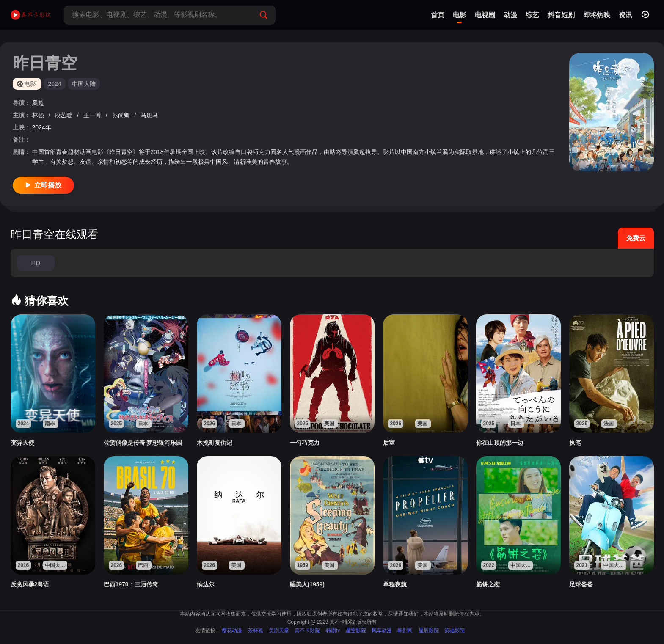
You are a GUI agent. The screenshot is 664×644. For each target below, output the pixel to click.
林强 (39, 115)
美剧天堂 (279, 630)
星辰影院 (429, 630)
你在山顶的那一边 (500, 443)
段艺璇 (64, 115)
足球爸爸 (581, 584)
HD (36, 263)
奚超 (38, 103)
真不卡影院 (307, 630)
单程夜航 (395, 584)
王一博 (93, 115)
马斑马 (149, 115)
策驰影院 (455, 630)
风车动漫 (382, 630)
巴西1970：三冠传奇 (131, 584)
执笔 (575, 443)
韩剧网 (405, 630)
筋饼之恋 (488, 584)
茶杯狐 (256, 630)
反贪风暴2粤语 (30, 584)
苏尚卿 (122, 115)
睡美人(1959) (307, 584)
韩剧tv (333, 630)
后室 (389, 443)
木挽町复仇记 (215, 443)
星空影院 (356, 630)
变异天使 (22, 443)
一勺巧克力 (305, 443)
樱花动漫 (232, 630)
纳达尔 (206, 584)
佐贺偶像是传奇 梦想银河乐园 (143, 443)
